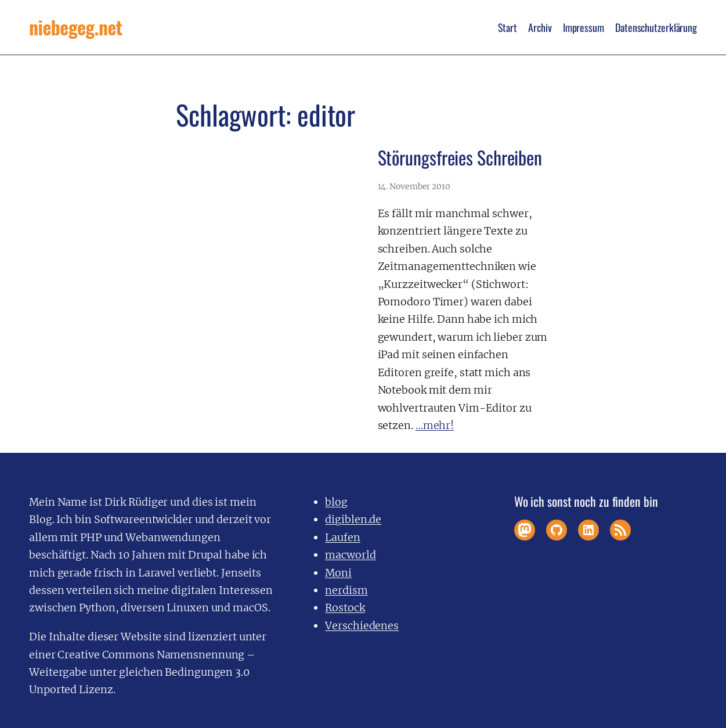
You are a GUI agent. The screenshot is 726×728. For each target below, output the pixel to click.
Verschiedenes (362, 626)
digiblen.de (353, 519)
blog (336, 502)
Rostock (345, 608)
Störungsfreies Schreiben (460, 157)
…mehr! (435, 425)
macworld (350, 555)
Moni (338, 573)
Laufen (342, 537)
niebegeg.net (75, 27)
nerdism (346, 590)
